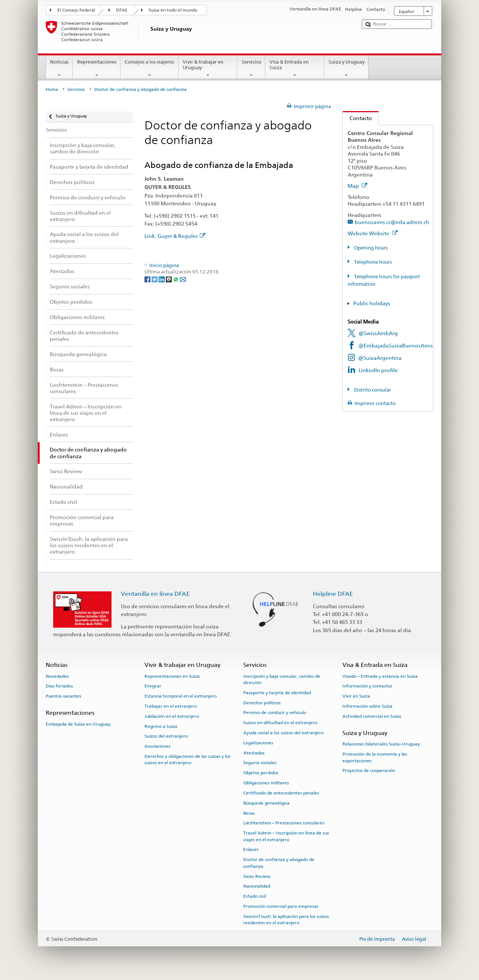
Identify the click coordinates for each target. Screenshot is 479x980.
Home (52, 89)
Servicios (251, 69)
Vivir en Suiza (356, 696)
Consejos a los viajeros (150, 69)
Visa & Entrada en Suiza (295, 69)
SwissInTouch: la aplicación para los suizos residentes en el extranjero (286, 920)
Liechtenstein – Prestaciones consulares (284, 823)
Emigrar (153, 686)
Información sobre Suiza (367, 706)
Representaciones (97, 69)
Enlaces (251, 849)
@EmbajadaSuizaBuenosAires (396, 345)
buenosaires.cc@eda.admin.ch (392, 222)
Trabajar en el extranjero (171, 706)
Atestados (254, 753)
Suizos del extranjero (166, 736)
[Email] (183, 279)
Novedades (57, 676)
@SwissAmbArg (378, 333)
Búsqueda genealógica (266, 803)
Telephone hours (372, 262)
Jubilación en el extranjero (172, 716)
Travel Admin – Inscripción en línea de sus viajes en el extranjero (286, 836)
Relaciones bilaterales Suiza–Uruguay (381, 744)
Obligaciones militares (266, 783)
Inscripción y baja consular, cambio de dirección (282, 679)
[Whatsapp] (176, 279)
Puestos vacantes (63, 696)
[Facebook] (148, 279)
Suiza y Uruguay (347, 69)
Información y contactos (367, 686)
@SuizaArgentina (380, 358)
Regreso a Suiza (161, 726)
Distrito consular (372, 390)
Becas (249, 813)
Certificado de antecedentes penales (281, 793)
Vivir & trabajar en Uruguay (208, 69)
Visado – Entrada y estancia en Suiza (380, 676)
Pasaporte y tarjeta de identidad (277, 693)
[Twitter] (155, 279)
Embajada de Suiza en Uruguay (78, 724)
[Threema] (169, 279)
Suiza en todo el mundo (173, 10)
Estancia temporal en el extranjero (181, 696)
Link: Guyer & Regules (175, 236)
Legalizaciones (258, 743)
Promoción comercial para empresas (281, 906)
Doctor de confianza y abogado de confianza (279, 863)
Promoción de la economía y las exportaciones (375, 757)
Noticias (60, 69)
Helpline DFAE (333, 594)
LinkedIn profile (378, 370)
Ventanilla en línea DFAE (155, 594)
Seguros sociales (260, 763)
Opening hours (370, 248)
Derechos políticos (262, 702)
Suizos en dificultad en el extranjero (280, 723)
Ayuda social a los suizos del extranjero (283, 733)
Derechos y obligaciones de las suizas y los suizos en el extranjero (187, 759)
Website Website (373, 233)
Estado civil (255, 896)
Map (358, 186)
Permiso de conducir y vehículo (275, 713)
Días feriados (59, 686)
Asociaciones (158, 746)
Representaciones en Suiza (172, 676)
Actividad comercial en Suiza (372, 716)
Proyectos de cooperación (369, 771)
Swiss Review (257, 876)
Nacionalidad (257, 886)
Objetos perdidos (261, 773)
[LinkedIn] (162, 279)
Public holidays (372, 303)
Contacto (357, 118)
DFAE (122, 10)
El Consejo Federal (76, 10)
